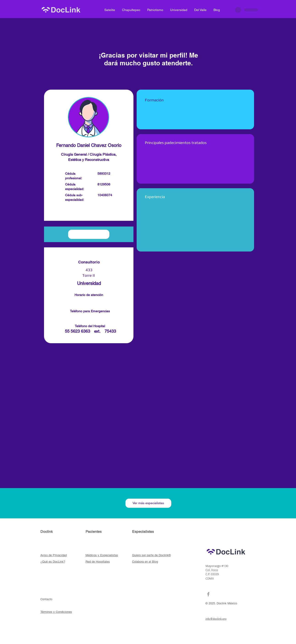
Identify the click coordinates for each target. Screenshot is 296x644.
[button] (89, 212)
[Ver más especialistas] (148, 503)
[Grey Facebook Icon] (208, 594)
